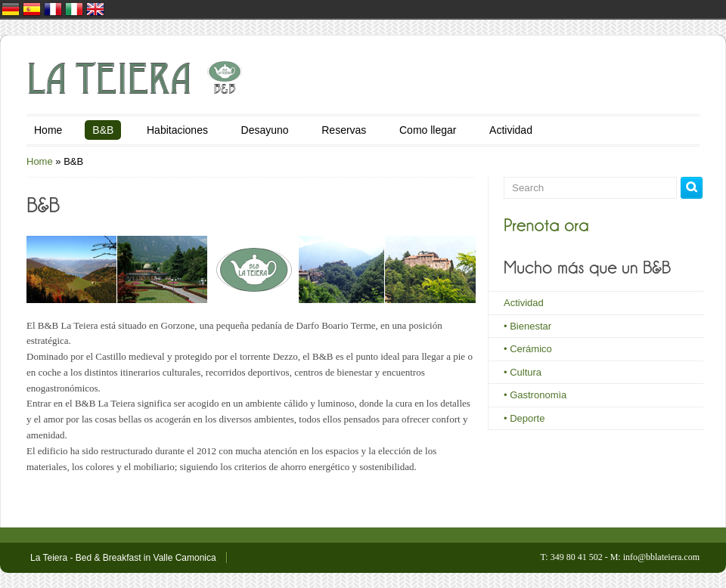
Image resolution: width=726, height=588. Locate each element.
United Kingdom (95, 9)
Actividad (511, 130)
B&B (103, 130)
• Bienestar (527, 326)
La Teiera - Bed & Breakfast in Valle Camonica (123, 558)
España (32, 9)
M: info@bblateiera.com (655, 557)
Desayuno (265, 130)
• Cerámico (528, 349)
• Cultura (523, 372)
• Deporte (524, 418)
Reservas (344, 130)
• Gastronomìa (535, 395)
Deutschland (11, 9)
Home (48, 130)
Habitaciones (177, 130)
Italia (74, 9)
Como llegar (428, 130)
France (53, 9)
